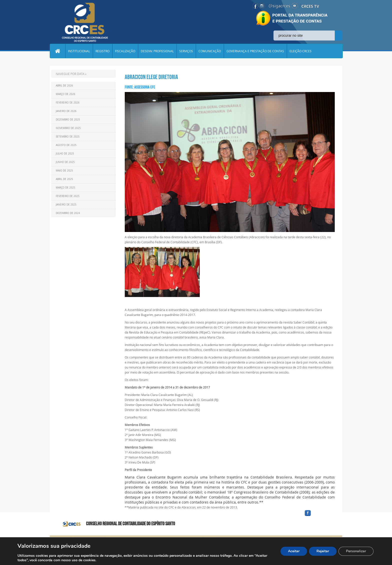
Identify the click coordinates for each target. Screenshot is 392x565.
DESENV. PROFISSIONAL (157, 51)
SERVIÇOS (186, 51)
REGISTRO (102, 51)
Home (57, 51)
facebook (320, 516)
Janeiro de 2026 (66, 111)
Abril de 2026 (64, 86)
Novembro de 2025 (68, 128)
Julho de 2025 (65, 154)
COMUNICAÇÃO (210, 51)
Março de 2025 (65, 188)
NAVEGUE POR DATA (70, 74)
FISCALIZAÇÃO (125, 51)
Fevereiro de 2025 (68, 196)
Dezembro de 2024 (68, 213)
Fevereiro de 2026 (68, 103)
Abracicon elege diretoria (151, 77)
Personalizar (356, 551)
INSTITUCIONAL (79, 51)
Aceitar (294, 551)
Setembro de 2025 (68, 137)
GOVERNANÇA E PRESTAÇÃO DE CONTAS (255, 51)
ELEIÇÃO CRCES (300, 51)
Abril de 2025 (64, 179)
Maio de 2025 (64, 171)
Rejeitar (323, 551)
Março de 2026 (65, 94)
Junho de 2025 (65, 162)
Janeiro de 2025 (66, 205)
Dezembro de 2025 (68, 120)
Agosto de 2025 (66, 145)
